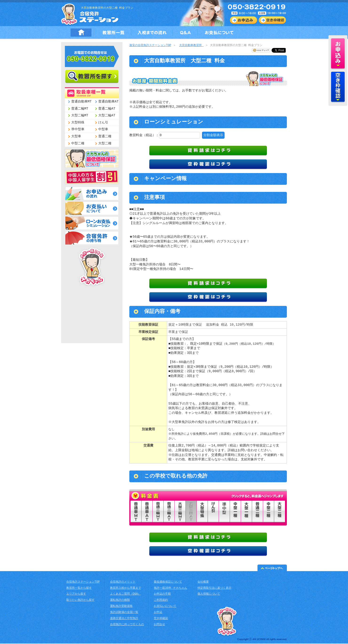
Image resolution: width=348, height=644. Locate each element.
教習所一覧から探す (79, 589)
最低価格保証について (168, 583)
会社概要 (203, 583)
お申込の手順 (162, 595)
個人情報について (209, 595)
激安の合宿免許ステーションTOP (150, 45)
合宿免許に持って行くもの (127, 625)
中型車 (103, 129)
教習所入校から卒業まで (126, 589)
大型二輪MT (80, 116)
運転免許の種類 (120, 601)
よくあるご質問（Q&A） (125, 595)
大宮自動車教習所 (191, 45)
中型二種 (78, 144)
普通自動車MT (81, 102)
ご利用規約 (161, 601)
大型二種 (105, 144)
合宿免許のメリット (123, 583)
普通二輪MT (80, 109)
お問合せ (159, 625)
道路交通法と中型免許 (124, 619)
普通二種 (105, 136)
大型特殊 (78, 123)
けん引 (103, 123)
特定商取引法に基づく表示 (214, 589)
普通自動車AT (109, 102)
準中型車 (78, 129)
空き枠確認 (161, 619)
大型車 (76, 136)
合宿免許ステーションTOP (83, 583)
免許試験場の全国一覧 (124, 613)
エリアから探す (76, 595)
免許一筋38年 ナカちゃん (170, 589)
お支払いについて (165, 607)
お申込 (158, 613)
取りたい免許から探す (80, 601)
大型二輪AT (107, 116)
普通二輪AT (107, 109)
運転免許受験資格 (121, 607)
